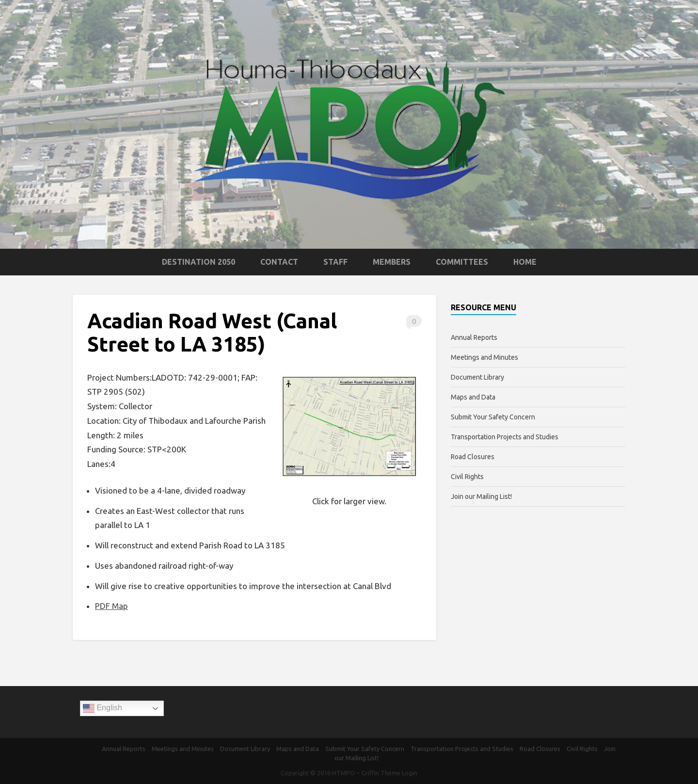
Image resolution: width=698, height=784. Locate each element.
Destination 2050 (198, 262)
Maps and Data (473, 397)
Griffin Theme (381, 773)
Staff (335, 262)
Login (410, 773)
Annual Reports (474, 337)
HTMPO (343, 773)
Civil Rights (467, 477)
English (103, 708)
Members (392, 262)
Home (525, 262)
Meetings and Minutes (484, 357)
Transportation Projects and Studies (505, 437)
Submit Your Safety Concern (493, 417)
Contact (279, 262)
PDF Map (111, 606)
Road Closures (473, 457)
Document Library (477, 377)
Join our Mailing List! (481, 496)
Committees (462, 262)
